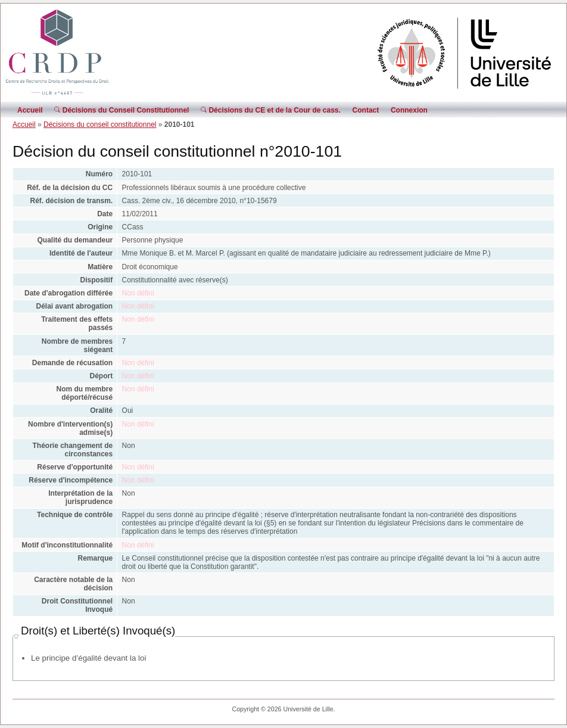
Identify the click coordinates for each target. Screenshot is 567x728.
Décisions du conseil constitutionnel (100, 125)
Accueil (30, 110)
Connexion (409, 110)
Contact (366, 110)
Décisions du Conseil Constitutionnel (121, 110)
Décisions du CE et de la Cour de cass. (271, 110)
